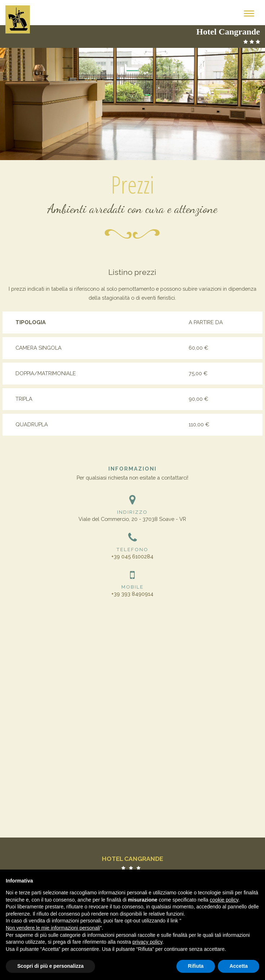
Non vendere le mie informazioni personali (53, 928)
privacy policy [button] (147, 942)
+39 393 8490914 (132, 594)
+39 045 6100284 (132, 556)
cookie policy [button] (224, 900)
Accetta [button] (239, 966)
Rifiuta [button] (196, 966)
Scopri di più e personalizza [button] (50, 966)
